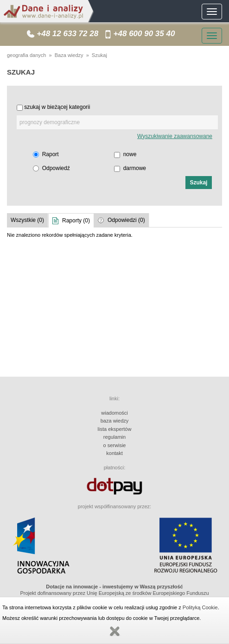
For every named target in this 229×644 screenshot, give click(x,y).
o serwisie (115, 445)
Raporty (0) (76, 221)
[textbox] (117, 122)
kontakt (114, 453)
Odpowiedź (56, 168)
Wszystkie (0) (27, 220)
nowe (130, 154)
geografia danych (26, 55)
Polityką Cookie (200, 607)
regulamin (114, 437)
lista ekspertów (115, 429)
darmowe (135, 168)
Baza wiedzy (69, 55)
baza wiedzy (115, 421)
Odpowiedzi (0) (126, 220)
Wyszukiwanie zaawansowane (175, 136)
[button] (199, 183)
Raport (51, 154)
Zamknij (114, 631)
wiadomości (114, 413)
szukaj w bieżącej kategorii (57, 107)
